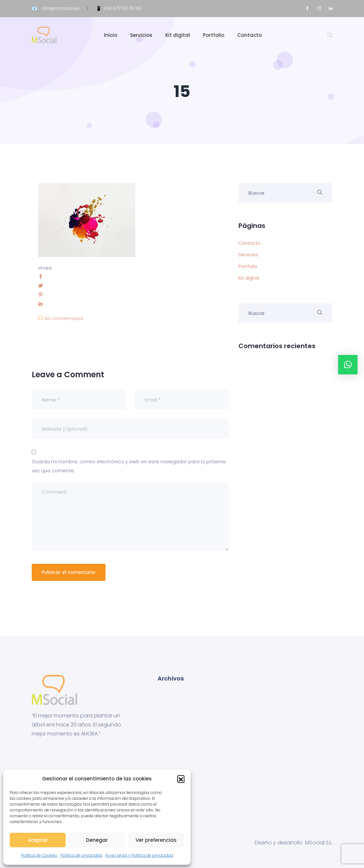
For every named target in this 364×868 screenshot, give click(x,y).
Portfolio (214, 35)
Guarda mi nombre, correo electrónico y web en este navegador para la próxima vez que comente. (129, 466)
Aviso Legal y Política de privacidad (139, 855)
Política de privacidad (81, 855)
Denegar (97, 840)
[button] (181, 779)
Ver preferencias (156, 840)
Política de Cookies (39, 855)
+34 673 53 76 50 (122, 8)
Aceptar (38, 840)
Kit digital (178, 35)
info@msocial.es (61, 8)
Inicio (110, 35)
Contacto (249, 35)
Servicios (141, 35)
